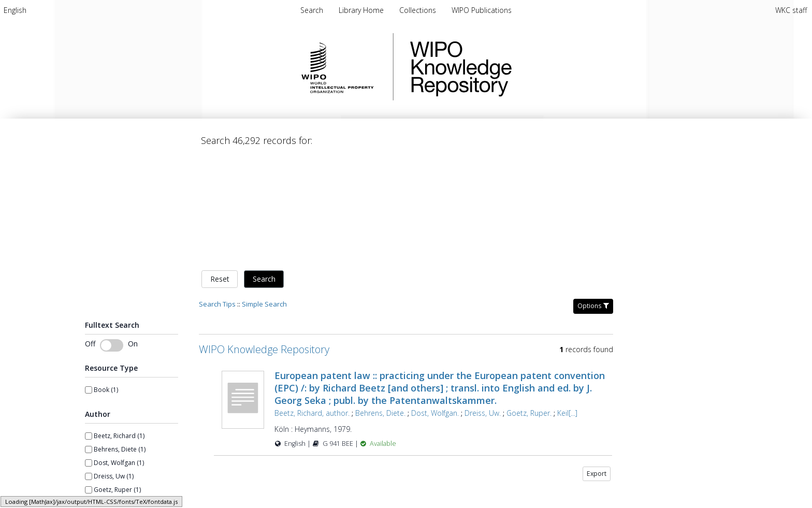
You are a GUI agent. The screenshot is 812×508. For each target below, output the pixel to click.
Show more (102, 442)
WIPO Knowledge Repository (503, 67)
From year (100, 483)
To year (145, 483)
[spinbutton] (156, 497)
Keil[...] (567, 304)
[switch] (112, 237)
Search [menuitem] (312, 10)
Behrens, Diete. (380, 304)
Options (593, 197)
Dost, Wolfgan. (435, 304)
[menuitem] (15, 10)
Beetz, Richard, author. (312, 304)
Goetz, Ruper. (529, 304)
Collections (419, 10)
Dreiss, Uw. (483, 304)
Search (264, 171)
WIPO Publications (482, 10)
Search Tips (217, 195)
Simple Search (264, 195)
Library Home (362, 10)
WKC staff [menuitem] (791, 10)
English (15, 10)
